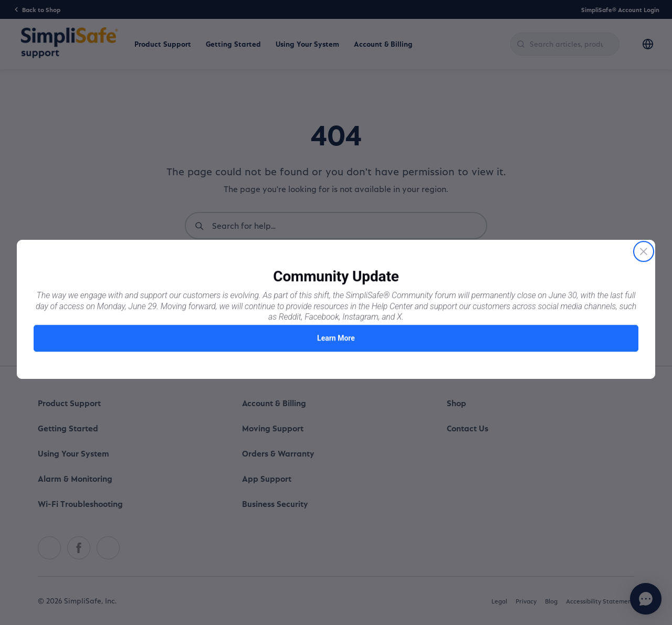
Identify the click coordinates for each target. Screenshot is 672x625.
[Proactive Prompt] (336, 312)
